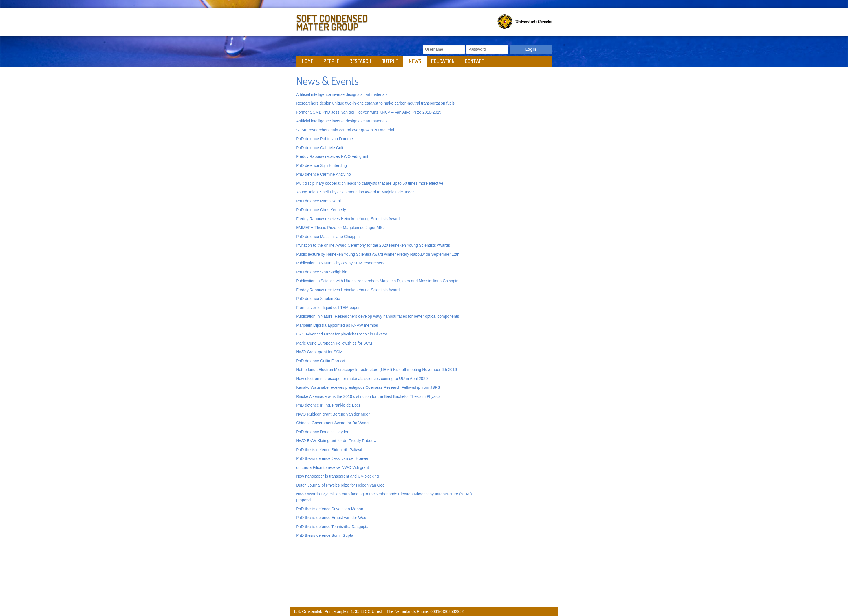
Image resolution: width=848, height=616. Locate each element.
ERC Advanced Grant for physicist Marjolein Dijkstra (342, 334)
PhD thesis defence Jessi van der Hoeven (333, 458)
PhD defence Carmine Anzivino (324, 174)
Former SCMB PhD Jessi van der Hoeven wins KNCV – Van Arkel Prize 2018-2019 (369, 112)
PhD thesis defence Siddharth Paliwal (329, 450)
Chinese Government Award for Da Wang (332, 423)
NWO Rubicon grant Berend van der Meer (333, 414)
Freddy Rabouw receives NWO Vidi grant (333, 156)
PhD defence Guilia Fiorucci (321, 361)
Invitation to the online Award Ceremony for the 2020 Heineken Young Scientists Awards (373, 245)
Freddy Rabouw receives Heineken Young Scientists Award (348, 219)
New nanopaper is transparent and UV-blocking (337, 476)
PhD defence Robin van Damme (324, 139)
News (415, 61)
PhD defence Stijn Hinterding (322, 165)
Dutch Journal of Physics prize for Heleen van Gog (340, 485)
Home (308, 61)
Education (443, 61)
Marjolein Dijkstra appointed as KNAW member (338, 325)
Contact (475, 61)
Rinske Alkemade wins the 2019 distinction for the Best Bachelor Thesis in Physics (368, 396)
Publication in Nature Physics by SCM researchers (340, 263)
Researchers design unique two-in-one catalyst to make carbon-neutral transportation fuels (375, 103)
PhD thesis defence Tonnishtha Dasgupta (332, 527)
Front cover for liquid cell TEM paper (328, 308)
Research (360, 61)
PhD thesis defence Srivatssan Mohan (330, 509)
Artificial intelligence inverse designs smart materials (342, 94)
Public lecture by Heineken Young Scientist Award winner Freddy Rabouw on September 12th (378, 254)
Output (390, 61)
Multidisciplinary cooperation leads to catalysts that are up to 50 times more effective (370, 183)
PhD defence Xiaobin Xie (318, 299)
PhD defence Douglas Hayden (323, 432)
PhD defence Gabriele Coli (320, 148)
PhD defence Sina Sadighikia (322, 272)
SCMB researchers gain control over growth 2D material (345, 130)
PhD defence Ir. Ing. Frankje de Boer (328, 405)
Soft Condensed (359, 21)
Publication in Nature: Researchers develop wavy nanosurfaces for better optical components (377, 316)
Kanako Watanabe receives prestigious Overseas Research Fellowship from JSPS (368, 387)
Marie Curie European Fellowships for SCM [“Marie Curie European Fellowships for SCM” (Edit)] (334, 343)
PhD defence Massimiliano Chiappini (328, 237)
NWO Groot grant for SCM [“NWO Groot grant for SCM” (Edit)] (319, 352)
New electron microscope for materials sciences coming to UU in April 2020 (362, 379)
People (331, 61)
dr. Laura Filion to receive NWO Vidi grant (332, 467)
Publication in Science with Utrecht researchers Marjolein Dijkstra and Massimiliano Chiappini (378, 281)
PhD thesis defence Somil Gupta (325, 535)
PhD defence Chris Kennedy (321, 210)
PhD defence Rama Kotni (318, 201)
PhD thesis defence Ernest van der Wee (331, 518)
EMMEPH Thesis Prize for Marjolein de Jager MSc (340, 228)
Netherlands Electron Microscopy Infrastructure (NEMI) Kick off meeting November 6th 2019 (376, 370)
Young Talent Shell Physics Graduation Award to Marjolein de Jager (355, 192)
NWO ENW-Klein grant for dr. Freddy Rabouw (336, 441)
